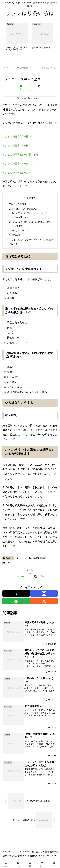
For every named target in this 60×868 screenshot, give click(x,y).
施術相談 (8, 558)
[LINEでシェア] (21, 87)
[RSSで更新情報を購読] (44, 601)
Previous (2, 38)
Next (58, 38)
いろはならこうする (19, 230)
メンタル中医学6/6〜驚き (17, 173)
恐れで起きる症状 (18, 204)
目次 (26, 198)
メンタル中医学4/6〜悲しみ (18, 164)
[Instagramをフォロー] (44, 593)
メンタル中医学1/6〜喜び (17, 136)
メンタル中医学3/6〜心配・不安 (20, 155)
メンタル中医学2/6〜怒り (17, 146)
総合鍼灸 (16, 235)
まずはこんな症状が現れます (26, 209)
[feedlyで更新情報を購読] (16, 601)
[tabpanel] (17, 38)
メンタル (22, 558)
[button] (39, 87)
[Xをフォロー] (16, 593)
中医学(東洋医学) (37, 558)
